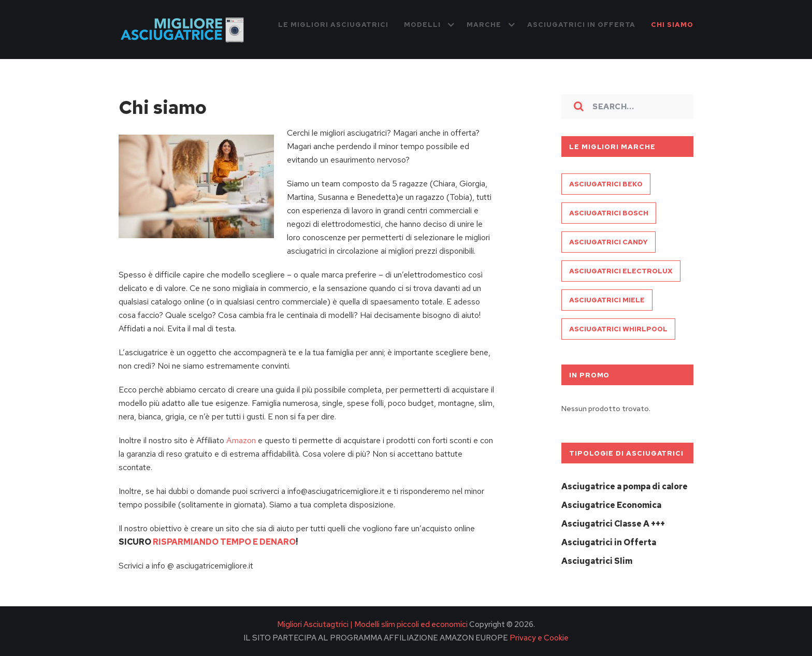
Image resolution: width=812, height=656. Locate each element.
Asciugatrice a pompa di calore (625, 486)
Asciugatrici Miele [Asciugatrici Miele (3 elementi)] (607, 300)
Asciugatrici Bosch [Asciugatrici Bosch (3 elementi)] (609, 213)
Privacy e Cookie (538, 638)
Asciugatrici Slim (597, 561)
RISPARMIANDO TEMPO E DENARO (224, 542)
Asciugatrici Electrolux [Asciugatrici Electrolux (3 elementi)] (621, 271)
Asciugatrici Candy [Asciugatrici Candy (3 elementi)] (608, 242)
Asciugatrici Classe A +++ (613, 524)
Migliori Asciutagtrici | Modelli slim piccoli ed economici (372, 624)
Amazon (241, 440)
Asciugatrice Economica (611, 505)
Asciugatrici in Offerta (609, 542)
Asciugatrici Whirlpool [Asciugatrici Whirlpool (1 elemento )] (618, 329)
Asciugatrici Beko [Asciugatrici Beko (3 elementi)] (606, 184)
